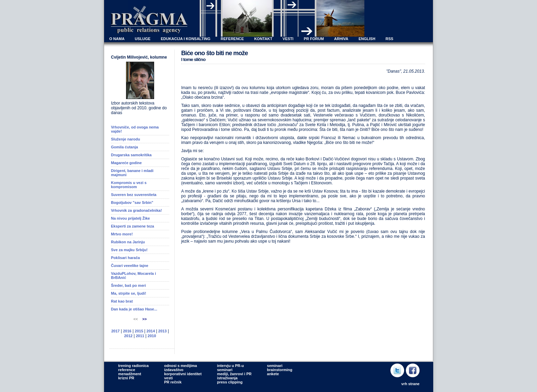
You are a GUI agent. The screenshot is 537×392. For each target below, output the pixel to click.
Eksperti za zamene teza (133, 226)
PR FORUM (314, 39)
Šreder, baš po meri (128, 285)
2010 (152, 336)
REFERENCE (232, 39)
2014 (151, 331)
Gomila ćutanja (124, 147)
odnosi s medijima (180, 366)
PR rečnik (173, 382)
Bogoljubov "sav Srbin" (132, 203)
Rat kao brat (122, 301)
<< (136, 319)
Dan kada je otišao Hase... (134, 309)
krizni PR (126, 378)
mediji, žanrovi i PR (234, 374)
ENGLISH (367, 39)
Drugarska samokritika (131, 155)
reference (127, 370)
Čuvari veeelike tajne (130, 266)
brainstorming (280, 370)
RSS (390, 39)
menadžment (130, 374)
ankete (273, 374)
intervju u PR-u (230, 366)
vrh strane (410, 384)
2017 (115, 331)
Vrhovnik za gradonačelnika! (136, 210)
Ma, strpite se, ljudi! (129, 293)
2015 (139, 331)
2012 (128, 336)
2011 (140, 336)
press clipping (230, 382)
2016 (127, 331)
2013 (162, 331)
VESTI (288, 39)
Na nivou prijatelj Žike (130, 218)
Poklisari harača (125, 258)
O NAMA (117, 39)
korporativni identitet (183, 374)
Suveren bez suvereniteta (134, 195)
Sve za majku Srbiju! (129, 250)
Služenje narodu (126, 139)
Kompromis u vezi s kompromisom (129, 185)
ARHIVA (341, 39)
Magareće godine (126, 163)
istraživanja (227, 378)
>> (145, 319)
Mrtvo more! (122, 234)
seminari (225, 370)
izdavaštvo (174, 370)
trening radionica (133, 366)
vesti (168, 378)
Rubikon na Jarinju (128, 242)
